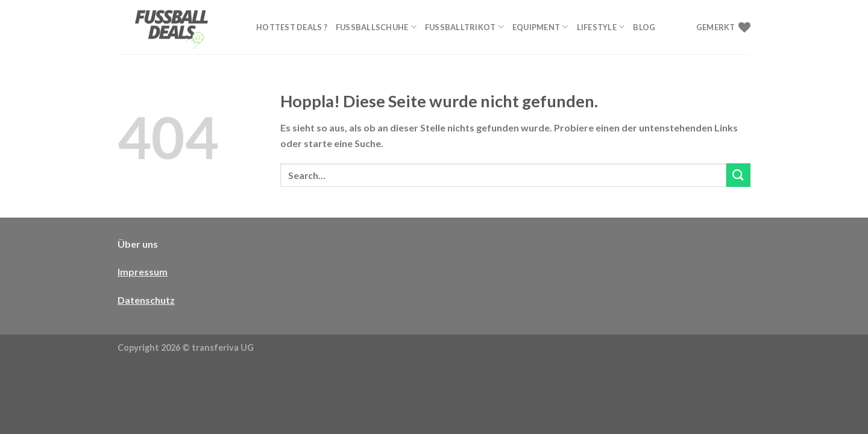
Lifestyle (601, 27)
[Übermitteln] (738, 175)
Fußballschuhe (376, 27)
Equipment (540, 27)
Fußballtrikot (464, 27)
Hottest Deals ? (292, 27)
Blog (644, 27)
